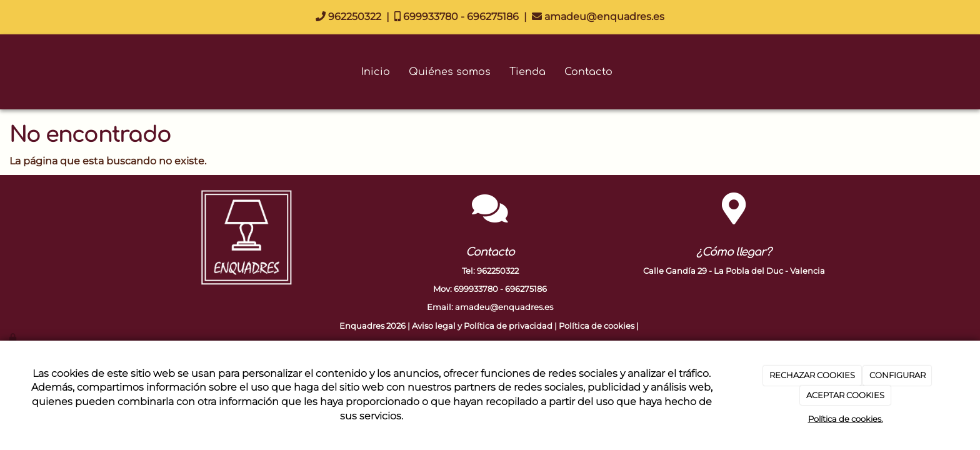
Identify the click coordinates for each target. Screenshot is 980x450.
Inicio (376, 72)
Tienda (527, 72)
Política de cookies (597, 326)
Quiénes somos (450, 72)
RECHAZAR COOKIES (812, 375)
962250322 (348, 17)
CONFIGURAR (897, 375)
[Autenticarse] (14, 337)
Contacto (588, 72)
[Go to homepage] (6, 72)
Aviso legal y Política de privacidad (482, 326)
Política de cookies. (846, 419)
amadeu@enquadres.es (598, 17)
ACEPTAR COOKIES (845, 395)
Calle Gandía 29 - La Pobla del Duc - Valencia (734, 271)
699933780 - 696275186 (457, 17)
